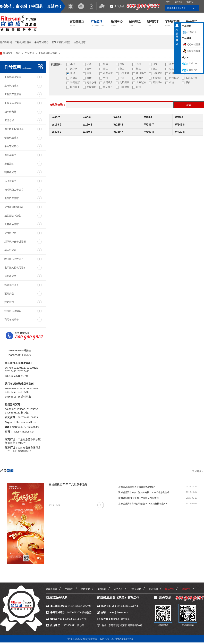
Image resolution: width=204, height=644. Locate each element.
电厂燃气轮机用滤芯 (15, 268)
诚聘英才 (153, 23)
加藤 (106, 64)
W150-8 (87, 125)
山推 (139, 87)
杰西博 (140, 78)
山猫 (172, 82)
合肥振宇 (124, 82)
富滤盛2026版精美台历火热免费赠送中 (137, 487)
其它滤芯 (9, 302)
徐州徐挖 (141, 73)
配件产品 (9, 294)
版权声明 (170, 589)
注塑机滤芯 (80, 42)
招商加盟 (135, 23)
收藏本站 (190, 2)
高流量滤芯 (10, 181)
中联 (89, 73)
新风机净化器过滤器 (15, 242)
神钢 (122, 64)
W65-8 (118, 117)
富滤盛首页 (77, 23)
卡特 (139, 64)
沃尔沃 (74, 69)
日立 (155, 64)
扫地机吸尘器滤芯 (14, 190)
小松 (73, 64)
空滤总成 (9, 120)
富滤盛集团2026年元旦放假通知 (68, 484)
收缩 (177, 36)
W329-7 (57, 132)
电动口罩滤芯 (12, 198)
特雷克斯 (75, 82)
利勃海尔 (157, 78)
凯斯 (89, 78)
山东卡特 (124, 73)
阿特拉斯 (174, 78)
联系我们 (153, 589)
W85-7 (148, 117)
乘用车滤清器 (41, 42)
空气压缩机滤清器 (61, 42)
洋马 (122, 78)
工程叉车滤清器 (13, 103)
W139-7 (57, 125)
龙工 (122, 69)
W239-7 (149, 125)
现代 (89, 64)
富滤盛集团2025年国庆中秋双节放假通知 (138, 498)
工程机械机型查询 (48, 53)
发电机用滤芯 (12, 86)
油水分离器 (10, 112)
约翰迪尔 (91, 87)
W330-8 (87, 132)
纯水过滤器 (10, 250)
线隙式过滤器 (12, 285)
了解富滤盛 (172, 23)
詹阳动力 (108, 82)
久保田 (74, 78)
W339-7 (118, 132)
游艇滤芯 (9, 164)
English (168, 2)
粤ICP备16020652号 (122, 639)
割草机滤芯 (10, 172)
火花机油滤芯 (12, 224)
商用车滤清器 (12, 320)
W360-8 (149, 132)
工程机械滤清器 (23, 42)
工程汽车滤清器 (13, 94)
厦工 (155, 69)
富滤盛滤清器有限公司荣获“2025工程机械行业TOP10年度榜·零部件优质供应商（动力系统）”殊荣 (146, 504)
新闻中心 (117, 23)
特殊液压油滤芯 (13, 311)
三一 (89, 69)
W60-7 (56, 117)
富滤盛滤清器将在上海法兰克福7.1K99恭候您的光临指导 (146, 492)
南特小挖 (91, 82)
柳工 (139, 69)
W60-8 (87, 117)
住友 (172, 64)
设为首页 (178, 2)
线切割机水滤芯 (13, 216)
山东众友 (108, 73)
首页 (18, 53)
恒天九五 (108, 87)
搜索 (189, 105)
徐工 (106, 69)
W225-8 (118, 125)
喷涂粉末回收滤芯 (14, 259)
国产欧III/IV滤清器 (14, 129)
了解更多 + (198, 471)
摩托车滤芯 (10, 155)
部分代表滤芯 (12, 138)
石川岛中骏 (192, 78)
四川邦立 (157, 82)
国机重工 (75, 87)
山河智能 (157, 73)
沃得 (73, 73)
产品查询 (98, 23)
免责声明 (186, 589)
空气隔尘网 (10, 233)
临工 (172, 69)
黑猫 (188, 82)
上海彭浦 (141, 82)
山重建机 (124, 87)
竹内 (106, 78)
